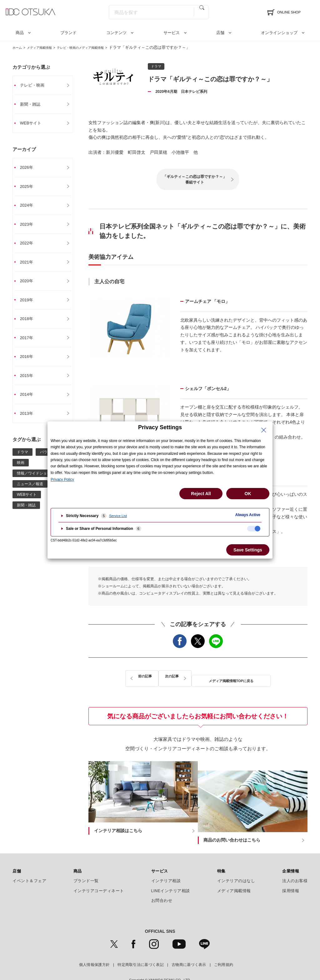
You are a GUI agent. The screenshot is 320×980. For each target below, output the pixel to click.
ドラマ (22, 460)
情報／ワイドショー (34, 481)
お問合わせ (162, 885)
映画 (21, 470)
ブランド (68, 33)
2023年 (29, 227)
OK (248, 494)
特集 (221, 855)
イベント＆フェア (29, 865)
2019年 (29, 305)
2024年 (29, 208)
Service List (118, 516)
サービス (172, 33)
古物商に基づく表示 (189, 948)
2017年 (29, 344)
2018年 (29, 324)
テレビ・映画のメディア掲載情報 (99, 47)
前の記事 (133, 677)
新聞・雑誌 (33, 105)
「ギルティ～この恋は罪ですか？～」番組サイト (195, 179)
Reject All (201, 494)
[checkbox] (254, 529)
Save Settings (248, 550)
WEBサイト (34, 124)
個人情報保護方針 (94, 948)
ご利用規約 (224, 948)
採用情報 (291, 875)
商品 (20, 33)
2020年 (29, 285)
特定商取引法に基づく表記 (141, 948)
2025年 (29, 188)
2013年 (29, 421)
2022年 (29, 247)
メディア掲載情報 (47, 47)
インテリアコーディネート (99, 875)
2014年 (29, 402)
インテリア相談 (166, 865)
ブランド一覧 (86, 865)
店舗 (220, 33)
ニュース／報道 (30, 492)
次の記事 (262, 677)
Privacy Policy (62, 480)
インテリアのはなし (236, 865)
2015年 (29, 382)
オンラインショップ (279, 33)
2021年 (29, 266)
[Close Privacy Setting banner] (264, 430)
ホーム (19, 47)
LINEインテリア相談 (171, 875)
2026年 (29, 169)
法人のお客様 (295, 865)
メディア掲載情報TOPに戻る (198, 677)
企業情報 (291, 855)
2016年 (29, 363)
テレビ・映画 (35, 85)
